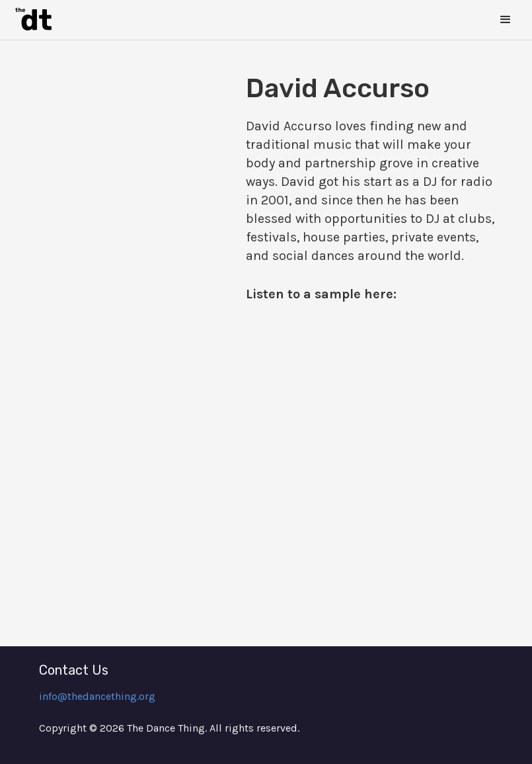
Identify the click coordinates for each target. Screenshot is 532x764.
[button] (506, 20)
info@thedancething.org (97, 696)
